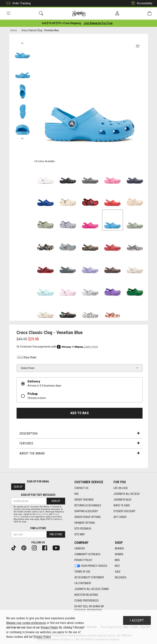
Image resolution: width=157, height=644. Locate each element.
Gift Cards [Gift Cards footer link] (120, 517)
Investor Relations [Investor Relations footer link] (86, 595)
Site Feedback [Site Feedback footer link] (83, 529)
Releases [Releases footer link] (121, 578)
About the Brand (80, 453)
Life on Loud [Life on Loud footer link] (121, 488)
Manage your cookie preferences (26, 623)
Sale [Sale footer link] (118, 572)
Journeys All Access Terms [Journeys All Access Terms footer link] (92, 589)
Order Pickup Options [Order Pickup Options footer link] (88, 517)
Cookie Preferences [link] (86, 601)
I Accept (137, 620)
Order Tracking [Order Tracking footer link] (84, 500)
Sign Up (18, 487)
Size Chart (26, 358)
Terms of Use (42, 514)
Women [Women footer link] (119, 554)
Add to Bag (79, 413)
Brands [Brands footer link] (119, 549)
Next (22, 138)
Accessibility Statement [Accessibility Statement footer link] (89, 578)
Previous (22, 42)
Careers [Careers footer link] (80, 549)
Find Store (56, 534)
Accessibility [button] (141, 3)
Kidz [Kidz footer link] (117, 566)
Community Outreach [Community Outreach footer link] (87, 554)
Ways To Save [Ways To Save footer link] (122, 505)
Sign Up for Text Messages (38, 495)
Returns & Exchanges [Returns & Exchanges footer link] (88, 505)
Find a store (38, 528)
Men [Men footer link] (117, 560)
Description (80, 433)
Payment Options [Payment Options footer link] (85, 523)
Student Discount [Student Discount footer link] (124, 511)
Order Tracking (18, 3)
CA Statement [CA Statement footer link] (83, 583)
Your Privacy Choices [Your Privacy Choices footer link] (91, 566)
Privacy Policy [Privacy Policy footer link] (83, 560)
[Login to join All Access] (61, 23)
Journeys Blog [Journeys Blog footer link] (122, 500)
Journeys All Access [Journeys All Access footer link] (127, 494)
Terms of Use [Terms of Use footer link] (82, 572)
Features (80, 443)
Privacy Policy (49, 627)
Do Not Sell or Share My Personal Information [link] (89, 608)
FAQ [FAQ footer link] (76, 494)
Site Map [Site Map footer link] (80, 534)
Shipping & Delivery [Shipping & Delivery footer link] (86, 511)
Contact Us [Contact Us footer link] (81, 488)
